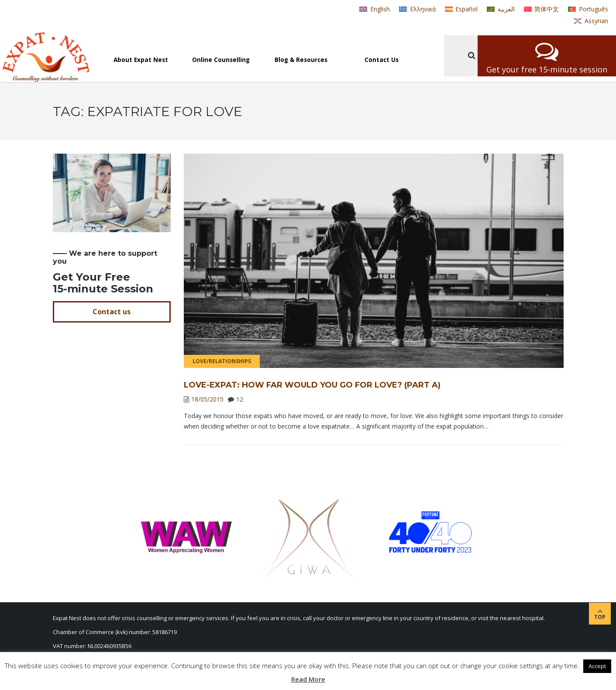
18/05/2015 (207, 399)
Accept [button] (597, 666)
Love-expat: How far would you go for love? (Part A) (312, 385)
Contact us (112, 312)
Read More (308, 679)
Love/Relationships (222, 361)
